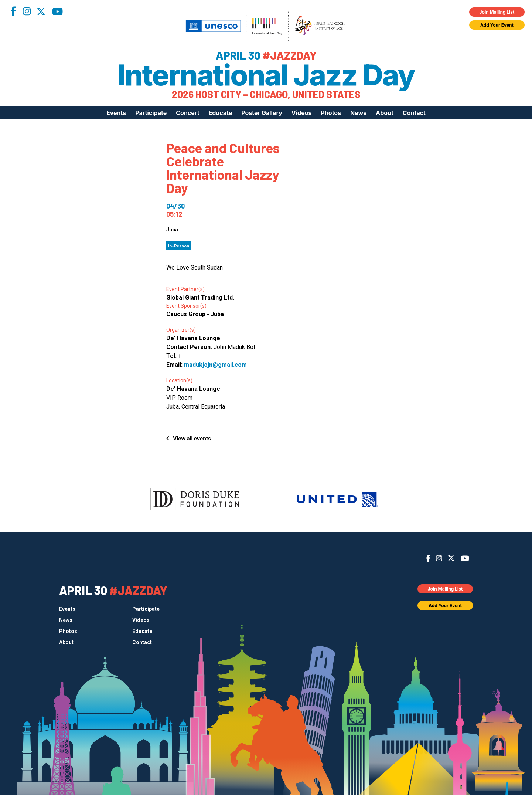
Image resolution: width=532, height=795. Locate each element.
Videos (302, 113)
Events (116, 113)
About (385, 113)
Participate (151, 113)
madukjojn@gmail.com (215, 365)
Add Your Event (497, 25)
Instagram (27, 11)
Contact (414, 113)
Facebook (13, 11)
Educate (221, 113)
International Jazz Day (266, 75)
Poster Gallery (262, 113)
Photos (331, 113)
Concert (187, 113)
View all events (192, 438)
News (358, 113)
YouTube (57, 11)
